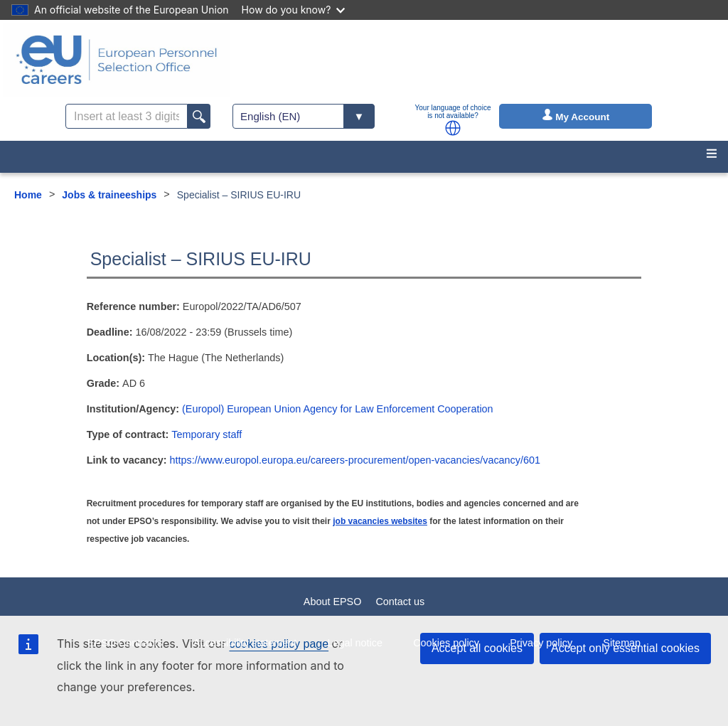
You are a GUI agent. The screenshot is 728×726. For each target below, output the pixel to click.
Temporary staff (207, 434)
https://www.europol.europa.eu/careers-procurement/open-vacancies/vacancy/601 (355, 460)
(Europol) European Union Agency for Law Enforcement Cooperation (338, 409)
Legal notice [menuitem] (355, 643)
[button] (453, 128)
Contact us (400, 602)
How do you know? (294, 10)
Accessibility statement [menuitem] (245, 643)
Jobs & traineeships (109, 195)
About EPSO (333, 602)
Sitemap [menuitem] (622, 643)
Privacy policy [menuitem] (541, 643)
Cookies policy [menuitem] (446, 643)
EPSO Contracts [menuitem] (125, 643)
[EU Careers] (117, 60)
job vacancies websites (380, 521)
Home (28, 195)
